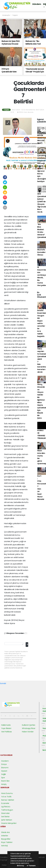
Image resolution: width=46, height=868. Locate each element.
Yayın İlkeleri (6, 728)
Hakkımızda (6, 725)
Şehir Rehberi (7, 820)
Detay (21, 866)
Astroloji (4, 846)
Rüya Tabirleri (7, 842)
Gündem (37, 4)
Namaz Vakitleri (8, 800)
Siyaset (4, 771)
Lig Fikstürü (6, 807)
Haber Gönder (28, 732)
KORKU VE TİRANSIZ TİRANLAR (41, 434)
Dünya (4, 764)
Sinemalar (5, 813)
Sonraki (3, 683)
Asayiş (4, 784)
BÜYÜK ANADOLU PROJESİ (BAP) (42, 139)
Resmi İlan (5, 781)
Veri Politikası (6, 732)
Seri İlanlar (5, 817)
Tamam (31, 866)
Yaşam (15, 15)
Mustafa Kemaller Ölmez (41, 252)
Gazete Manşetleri (9, 823)
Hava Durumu (7, 793)
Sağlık (4, 774)
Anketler (5, 836)
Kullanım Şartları (29, 725)
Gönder (27, 644)
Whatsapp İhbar (29, 728)
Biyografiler (6, 839)
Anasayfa (6, 15)
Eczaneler (5, 803)
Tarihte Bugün (7, 810)
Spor (3, 778)
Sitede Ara (5, 832)
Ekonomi (5, 768)
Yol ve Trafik (6, 797)
